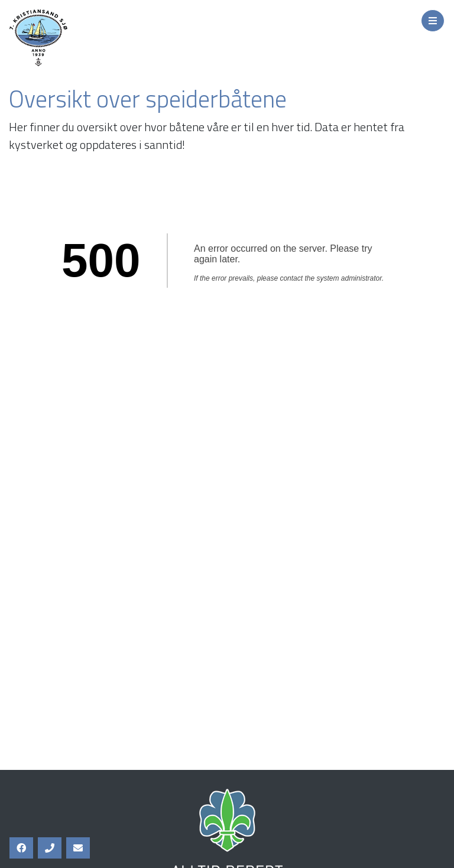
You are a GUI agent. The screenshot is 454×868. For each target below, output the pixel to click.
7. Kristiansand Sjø (89, 38)
